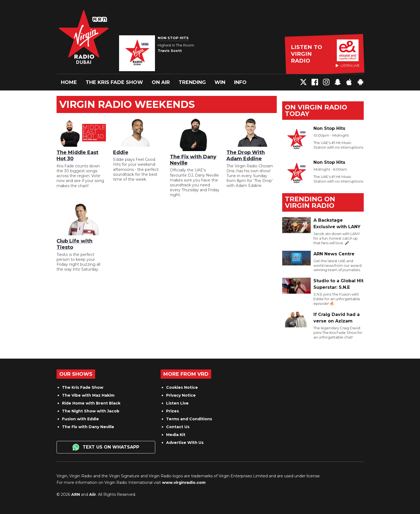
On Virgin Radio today (316, 110)
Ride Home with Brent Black (91, 403)
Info (240, 82)
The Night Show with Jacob (91, 411)
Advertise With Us (185, 443)
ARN (76, 494)
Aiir (93, 494)
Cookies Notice (182, 387)
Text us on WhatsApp (106, 447)
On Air (161, 82)
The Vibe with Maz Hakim (88, 395)
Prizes (172, 411)
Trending (192, 82)
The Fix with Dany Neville (88, 427)
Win (220, 82)
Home (69, 82)
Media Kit (176, 435)
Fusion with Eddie (80, 419)
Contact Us (178, 427)
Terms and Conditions (189, 419)
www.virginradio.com (184, 482)
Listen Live (177, 403)
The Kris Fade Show (114, 82)
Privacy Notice (181, 395)
